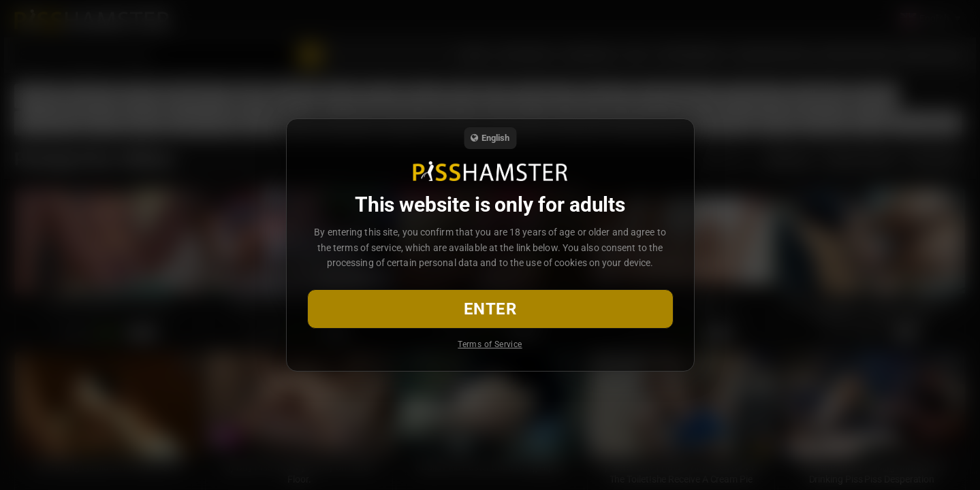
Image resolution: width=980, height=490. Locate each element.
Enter (490, 309)
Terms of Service (490, 344)
